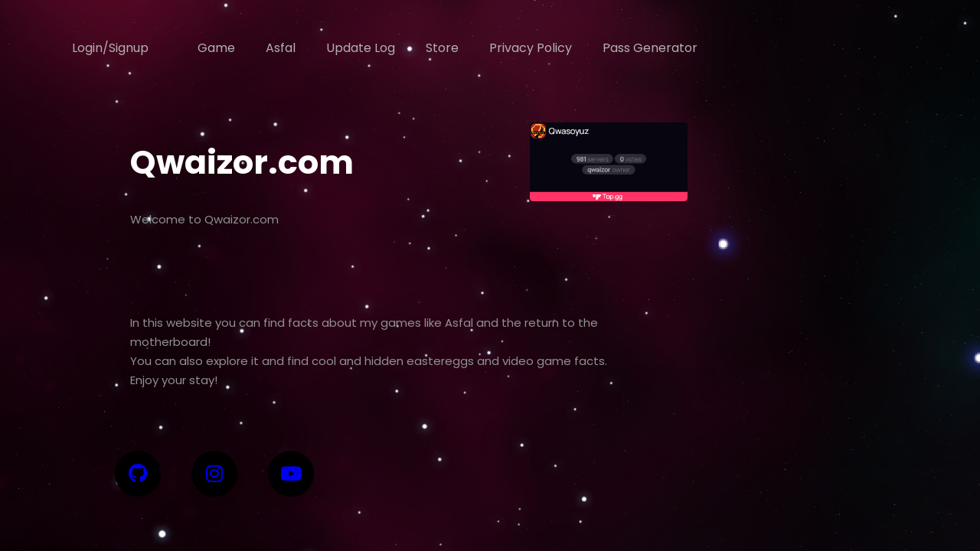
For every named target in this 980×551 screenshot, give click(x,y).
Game (216, 48)
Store (442, 48)
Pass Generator (650, 48)
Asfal (281, 48)
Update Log (361, 48)
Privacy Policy (531, 48)
